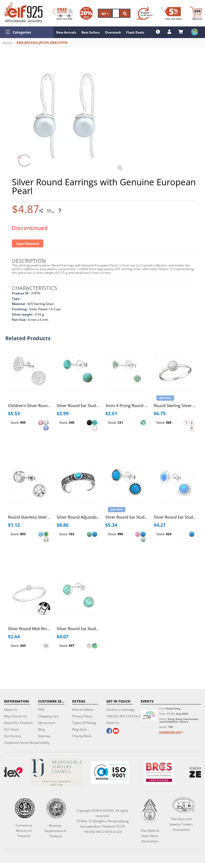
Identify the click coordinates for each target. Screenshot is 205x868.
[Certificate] (57, 772)
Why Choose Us (15, 716)
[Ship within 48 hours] (144, 13)
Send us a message (121, 710)
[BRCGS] (159, 772)
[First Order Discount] (171, 13)
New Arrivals (66, 32)
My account (47, 723)
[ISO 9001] (110, 772)
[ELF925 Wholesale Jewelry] (24, 13)
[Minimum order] (196, 13)
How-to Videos (83, 710)
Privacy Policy (82, 716)
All (105, 14)
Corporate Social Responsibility (27, 743)
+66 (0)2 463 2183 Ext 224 (126, 716)
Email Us (113, 723)
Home (7, 43)
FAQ (41, 710)
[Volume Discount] (86, 13)
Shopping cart (48, 716)
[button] (27, 32)
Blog (41, 729)
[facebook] (109, 731)
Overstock (113, 32)
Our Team (11, 729)
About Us (11, 710)
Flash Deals (135, 32)
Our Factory (13, 736)
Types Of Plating (84, 723)
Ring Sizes (80, 729)
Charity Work (82, 736)
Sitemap (44, 736)
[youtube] (116, 731)
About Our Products (18, 723)
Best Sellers (91, 32)
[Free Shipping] (62, 13)
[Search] (116, 13)
